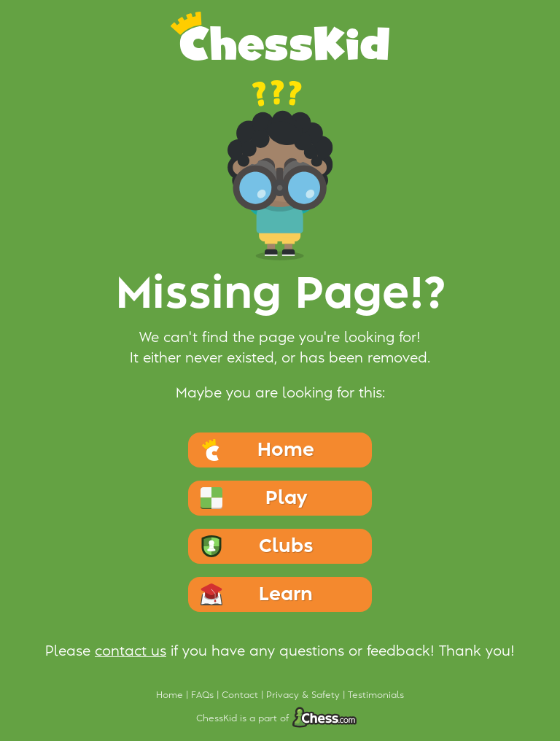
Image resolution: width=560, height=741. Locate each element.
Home (171, 695)
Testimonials (376, 695)
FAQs (204, 695)
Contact (241, 695)
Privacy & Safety (304, 695)
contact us (131, 651)
